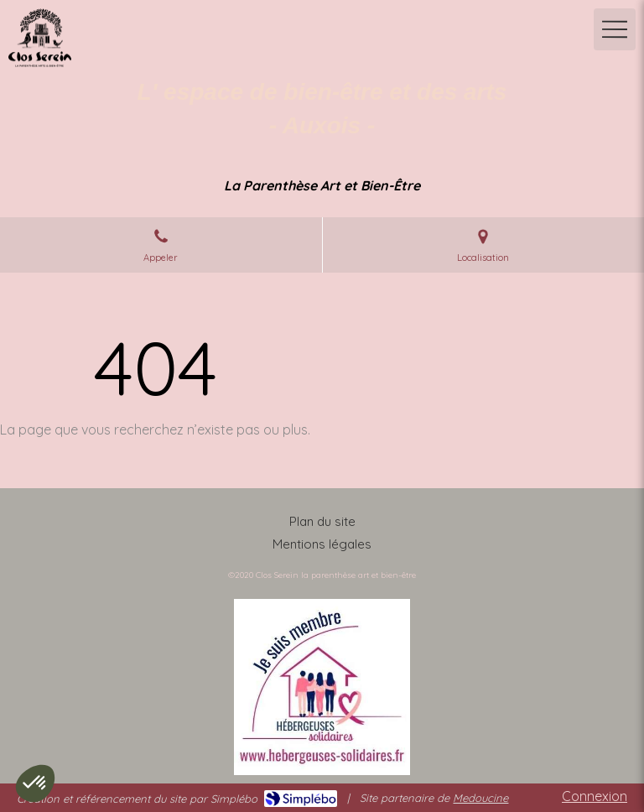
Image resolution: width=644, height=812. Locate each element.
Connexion (595, 796)
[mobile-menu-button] (615, 29)
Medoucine (480, 798)
